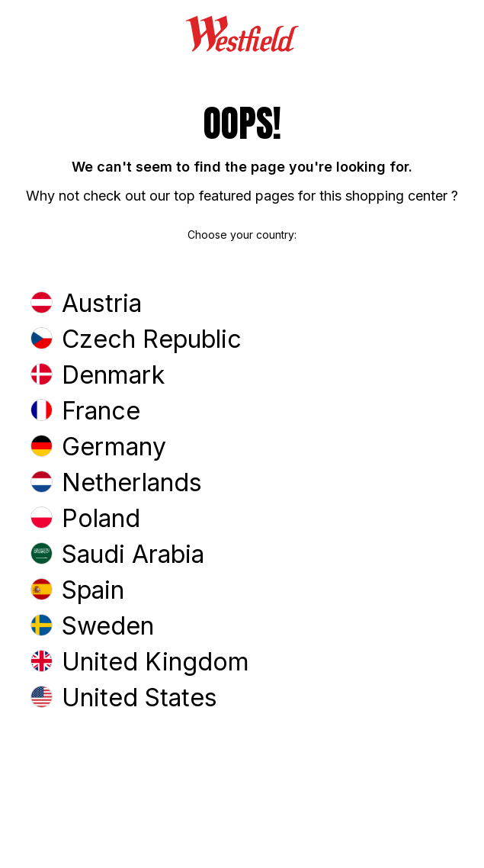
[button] (242, 305)
